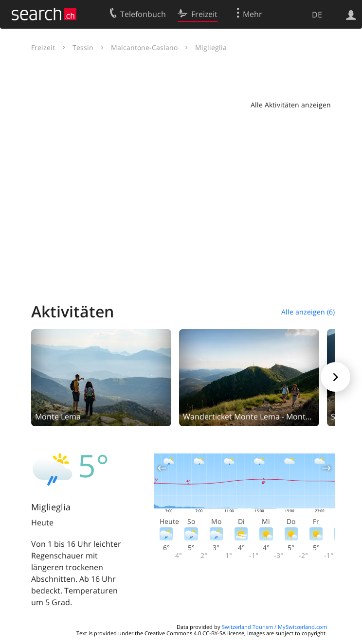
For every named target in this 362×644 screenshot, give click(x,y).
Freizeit (43, 47)
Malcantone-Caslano (144, 47)
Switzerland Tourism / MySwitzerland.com (274, 627)
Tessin (83, 47)
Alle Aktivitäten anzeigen (291, 105)
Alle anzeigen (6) (308, 312)
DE (317, 15)
